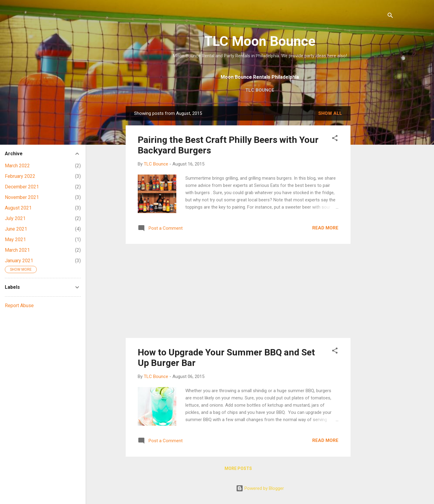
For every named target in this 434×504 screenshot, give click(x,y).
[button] (335, 139)
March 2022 (17, 166)
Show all (330, 113)
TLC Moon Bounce (260, 41)
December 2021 (22, 187)
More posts (238, 468)
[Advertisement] (375, 197)
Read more (325, 228)
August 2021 (18, 208)
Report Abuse (19, 306)
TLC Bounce (260, 90)
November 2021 (22, 197)
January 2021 (19, 261)
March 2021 (17, 250)
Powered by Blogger (260, 488)
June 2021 (16, 229)
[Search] (390, 16)
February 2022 (20, 176)
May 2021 (15, 239)
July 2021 (15, 218)
